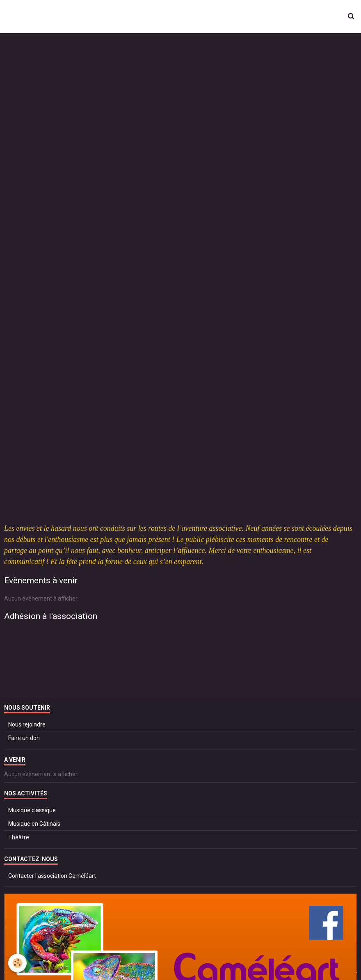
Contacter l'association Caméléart (52, 876)
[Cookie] (17, 963)
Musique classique (32, 810)
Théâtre (19, 837)
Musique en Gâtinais (34, 824)
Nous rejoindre (27, 724)
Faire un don (24, 738)
